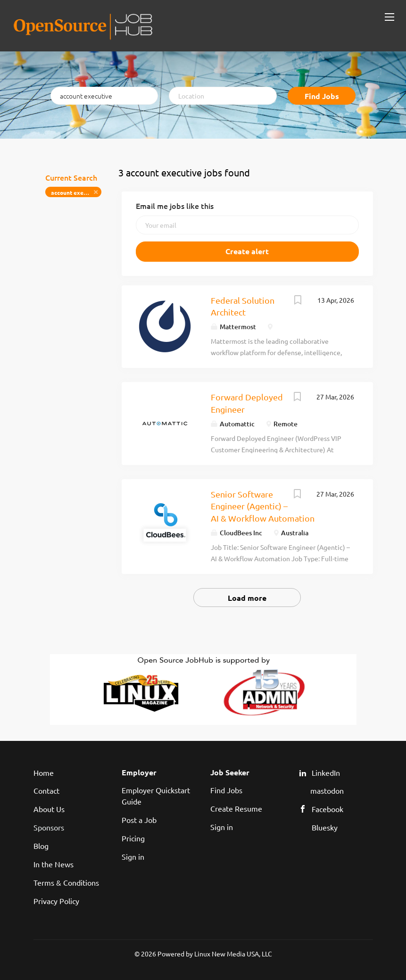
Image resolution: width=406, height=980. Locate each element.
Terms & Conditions (66, 882)
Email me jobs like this (175, 206)
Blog (41, 846)
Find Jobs (322, 96)
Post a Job (139, 820)
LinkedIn (326, 772)
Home (44, 772)
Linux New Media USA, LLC (233, 954)
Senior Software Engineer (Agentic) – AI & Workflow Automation (263, 506)
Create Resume (236, 808)
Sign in (133, 856)
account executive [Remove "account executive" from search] (75, 192)
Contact (46, 790)
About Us (49, 809)
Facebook (327, 809)
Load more (247, 598)
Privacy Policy (56, 901)
